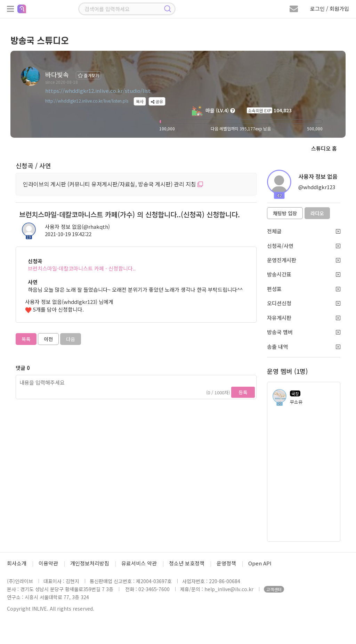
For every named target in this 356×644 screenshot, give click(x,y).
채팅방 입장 (285, 213)
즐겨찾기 (88, 75)
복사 (140, 101)
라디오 (317, 213)
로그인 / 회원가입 (330, 9)
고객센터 (274, 589)
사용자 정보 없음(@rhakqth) (77, 227)
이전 (48, 339)
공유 (157, 101)
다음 (71, 339)
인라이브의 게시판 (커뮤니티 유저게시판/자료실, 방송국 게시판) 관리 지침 (113, 184)
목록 (26, 339)
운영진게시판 (304, 260)
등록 (243, 392)
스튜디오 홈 (324, 148)
